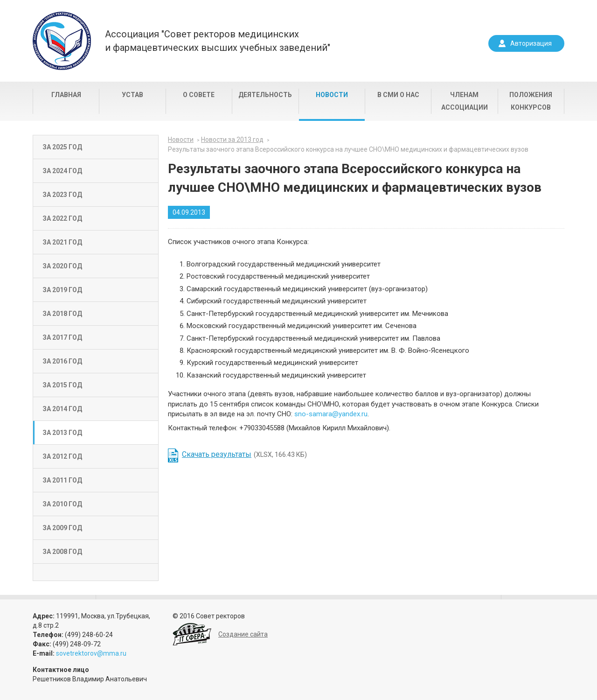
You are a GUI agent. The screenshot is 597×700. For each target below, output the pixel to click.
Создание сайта (243, 634)
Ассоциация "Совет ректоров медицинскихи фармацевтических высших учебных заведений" (218, 41)
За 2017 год (62, 337)
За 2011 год (62, 480)
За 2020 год (62, 266)
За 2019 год (62, 290)
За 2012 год (62, 456)
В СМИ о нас (398, 95)
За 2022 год (62, 218)
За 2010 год (62, 504)
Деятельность (265, 95)
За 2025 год (62, 147)
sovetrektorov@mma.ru (91, 653)
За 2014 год (62, 409)
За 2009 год (62, 528)
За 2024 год (62, 171)
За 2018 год (62, 314)
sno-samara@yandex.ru (331, 414)
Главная (66, 95)
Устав (132, 95)
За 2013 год (62, 433)
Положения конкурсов (531, 101)
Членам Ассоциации (465, 101)
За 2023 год (62, 195)
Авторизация (531, 43)
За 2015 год (62, 385)
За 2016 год (62, 361)
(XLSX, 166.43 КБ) (244, 454)
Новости (332, 95)
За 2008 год (62, 552)
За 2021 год (62, 242)
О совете (199, 95)
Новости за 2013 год (232, 140)
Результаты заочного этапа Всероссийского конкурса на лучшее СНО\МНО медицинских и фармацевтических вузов (348, 149)
